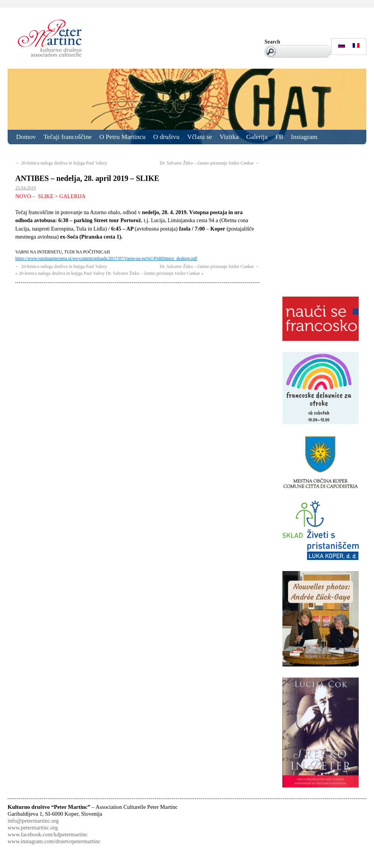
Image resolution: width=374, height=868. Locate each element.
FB (279, 137)
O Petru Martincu (122, 137)
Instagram (304, 137)
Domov (26, 137)
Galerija (257, 137)
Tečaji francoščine (68, 137)
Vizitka (229, 137)
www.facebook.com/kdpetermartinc (48, 834)
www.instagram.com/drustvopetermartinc (54, 841)
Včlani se (199, 137)
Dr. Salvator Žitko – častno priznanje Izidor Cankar (210, 163)
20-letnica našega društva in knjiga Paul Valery (61, 163)
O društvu (167, 137)
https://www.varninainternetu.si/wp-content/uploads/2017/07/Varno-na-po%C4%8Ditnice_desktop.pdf (106, 259)
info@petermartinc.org (33, 821)
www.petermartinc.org (33, 828)
